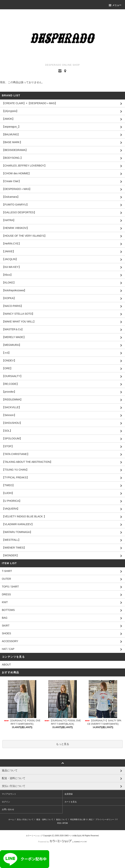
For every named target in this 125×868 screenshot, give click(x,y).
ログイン (6, 802)
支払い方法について (25, 819)
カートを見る (71, 802)
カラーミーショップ (34, 836)
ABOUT (6, 665)
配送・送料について (45, 819)
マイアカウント (9, 794)
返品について (62, 819)
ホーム (11, 819)
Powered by (62, 842)
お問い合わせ (8, 809)
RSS (59, 823)
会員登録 (69, 794)
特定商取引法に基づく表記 (81, 819)
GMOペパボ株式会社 (73, 836)
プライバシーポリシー (105, 819)
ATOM (65, 823)
